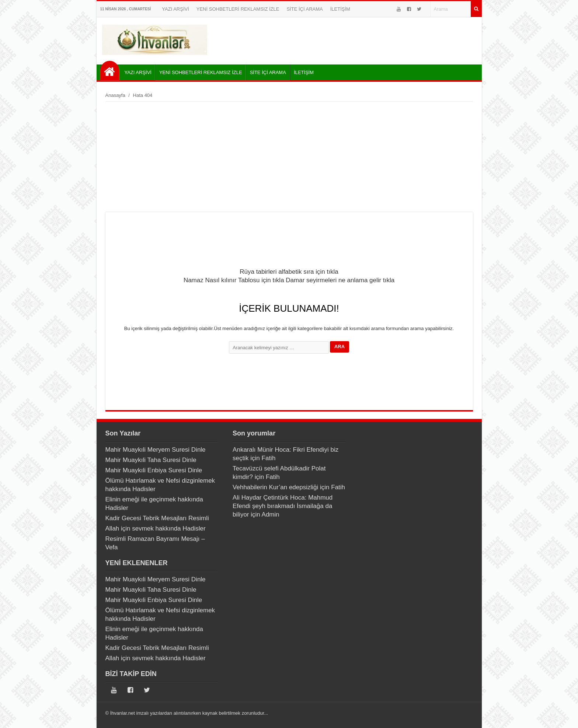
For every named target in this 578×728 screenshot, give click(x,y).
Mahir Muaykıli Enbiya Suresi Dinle (154, 470)
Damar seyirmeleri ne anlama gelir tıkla (340, 280)
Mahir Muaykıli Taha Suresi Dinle (151, 460)
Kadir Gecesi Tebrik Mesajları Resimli (157, 518)
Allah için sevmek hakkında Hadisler (156, 528)
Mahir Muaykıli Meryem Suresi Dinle (156, 450)
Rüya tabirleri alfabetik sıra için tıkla (289, 272)
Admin (271, 514)
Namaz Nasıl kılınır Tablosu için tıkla (234, 280)
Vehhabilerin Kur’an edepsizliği (275, 487)
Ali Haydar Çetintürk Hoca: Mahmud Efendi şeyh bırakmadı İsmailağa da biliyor (283, 506)
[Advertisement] (289, 157)
